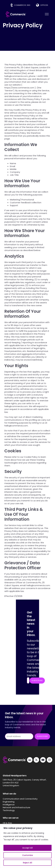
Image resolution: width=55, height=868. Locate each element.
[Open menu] (47, 14)
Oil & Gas (7, 823)
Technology (9, 810)
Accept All (27, 848)
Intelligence (9, 805)
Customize (27, 855)
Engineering (9, 802)
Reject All (27, 863)
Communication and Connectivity (20, 799)
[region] (27, 846)
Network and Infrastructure (16, 807)
